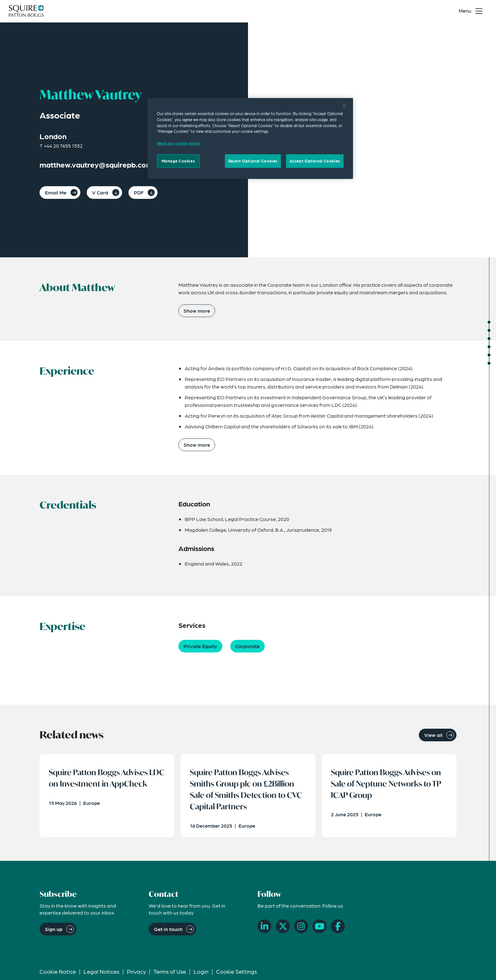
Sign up (54, 930)
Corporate (248, 646)
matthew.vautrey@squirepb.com (96, 165)
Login (201, 972)
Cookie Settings (236, 972)
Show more (197, 311)
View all (433, 735)
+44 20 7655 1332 (63, 146)
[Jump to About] (489, 322)
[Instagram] (301, 928)
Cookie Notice (58, 972)
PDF (139, 192)
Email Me (56, 192)
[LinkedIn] (264, 928)
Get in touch (168, 930)
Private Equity (200, 646)
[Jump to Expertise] (489, 347)
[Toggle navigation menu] (472, 11)
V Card (100, 192)
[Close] (344, 106)
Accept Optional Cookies (315, 161)
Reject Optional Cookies (253, 161)
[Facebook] (338, 928)
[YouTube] (319, 928)
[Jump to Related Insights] (489, 355)
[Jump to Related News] (489, 363)
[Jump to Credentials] (489, 339)
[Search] (443, 11)
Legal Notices (101, 972)
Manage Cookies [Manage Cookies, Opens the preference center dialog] (178, 161)
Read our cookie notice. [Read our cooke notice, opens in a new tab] (179, 143)
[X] (283, 928)
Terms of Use (170, 972)
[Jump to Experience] (489, 330)
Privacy (136, 972)
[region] (250, 138)
